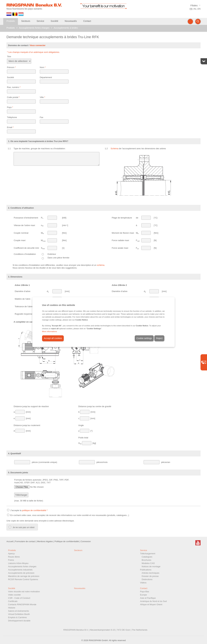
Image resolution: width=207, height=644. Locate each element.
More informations (49, 331)
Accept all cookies (53, 338)
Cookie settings (144, 338)
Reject (159, 338)
